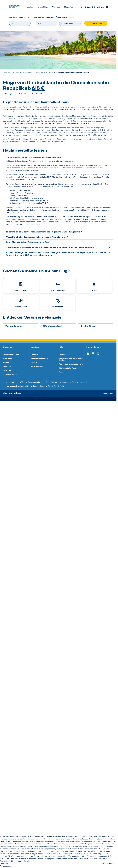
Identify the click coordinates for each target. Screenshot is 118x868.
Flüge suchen (96, 23)
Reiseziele (7, 72)
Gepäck (34, 363)
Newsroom (7, 359)
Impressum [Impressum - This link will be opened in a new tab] (4, 864)
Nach (40, 23)
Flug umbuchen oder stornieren (71, 364)
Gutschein (7, 370)
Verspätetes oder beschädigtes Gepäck (71, 359)
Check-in (56, 7)
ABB (21, 382)
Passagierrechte (34, 382)
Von (13, 23)
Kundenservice (64, 355)
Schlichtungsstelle (79, 382)
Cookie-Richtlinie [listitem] (24, 861)
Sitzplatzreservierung (39, 359)
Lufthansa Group (10, 374)
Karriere (6, 363)
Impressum (10, 382)
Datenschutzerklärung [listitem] (9, 861)
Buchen (30, 7)
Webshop (7, 366)
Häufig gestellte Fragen (68, 368)
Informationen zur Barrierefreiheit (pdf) (49, 386)
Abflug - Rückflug (67, 23)
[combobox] (16, 17)
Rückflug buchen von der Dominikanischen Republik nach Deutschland (27, 94)
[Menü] (107, 7)
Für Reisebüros (37, 366)
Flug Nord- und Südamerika (21, 72)
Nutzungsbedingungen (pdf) (17, 386)
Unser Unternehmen (11, 355)
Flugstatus (69, 7)
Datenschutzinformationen (56, 382)
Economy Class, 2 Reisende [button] (42, 17)
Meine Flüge (43, 7)
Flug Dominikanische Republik (43, 72)
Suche (61, 372)
